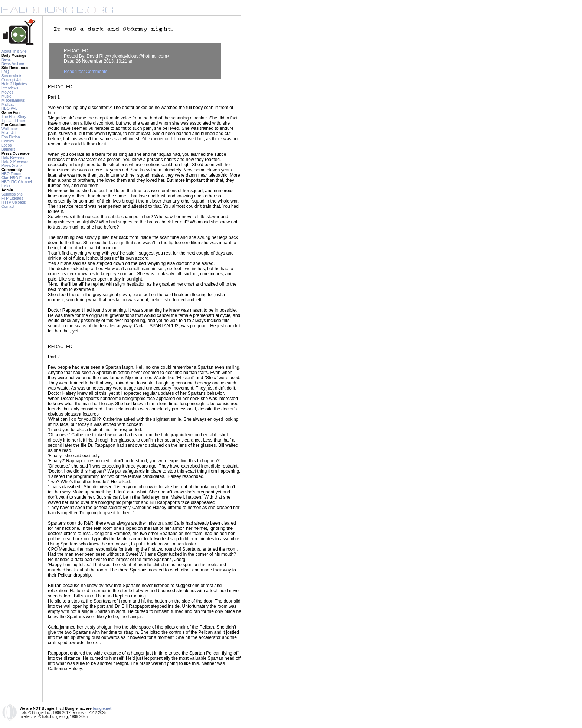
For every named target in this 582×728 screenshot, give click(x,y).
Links (6, 186)
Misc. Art (9, 133)
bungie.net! (103, 709)
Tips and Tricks (14, 121)
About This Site (14, 51)
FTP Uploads (12, 198)
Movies (7, 92)
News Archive (13, 64)
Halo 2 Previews (15, 162)
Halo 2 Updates (14, 84)
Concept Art (11, 80)
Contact (8, 206)
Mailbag (8, 104)
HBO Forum (11, 174)
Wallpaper (10, 129)
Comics (8, 141)
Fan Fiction (11, 137)
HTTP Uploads (14, 202)
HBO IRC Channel (17, 182)
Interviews (10, 88)
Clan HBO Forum (16, 178)
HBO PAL (9, 109)
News (6, 60)
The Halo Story (14, 117)
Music (6, 96)
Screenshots (12, 76)
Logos (6, 145)
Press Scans (12, 166)
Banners (8, 149)
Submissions (12, 194)
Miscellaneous (13, 100)
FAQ (5, 72)
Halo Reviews (13, 158)
